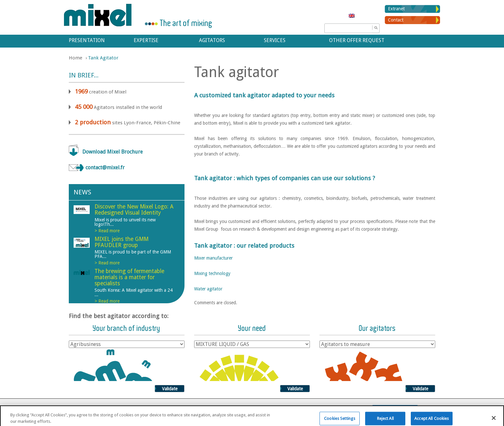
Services (275, 40)
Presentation (87, 40)
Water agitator (208, 289)
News (82, 192)
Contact (396, 20)
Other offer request (357, 40)
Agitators (212, 40)
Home (76, 58)
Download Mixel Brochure (113, 152)
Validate (170, 389)
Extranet (396, 9)
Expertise (146, 40)
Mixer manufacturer (213, 258)
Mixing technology (212, 273)
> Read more (107, 231)
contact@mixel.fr (105, 168)
